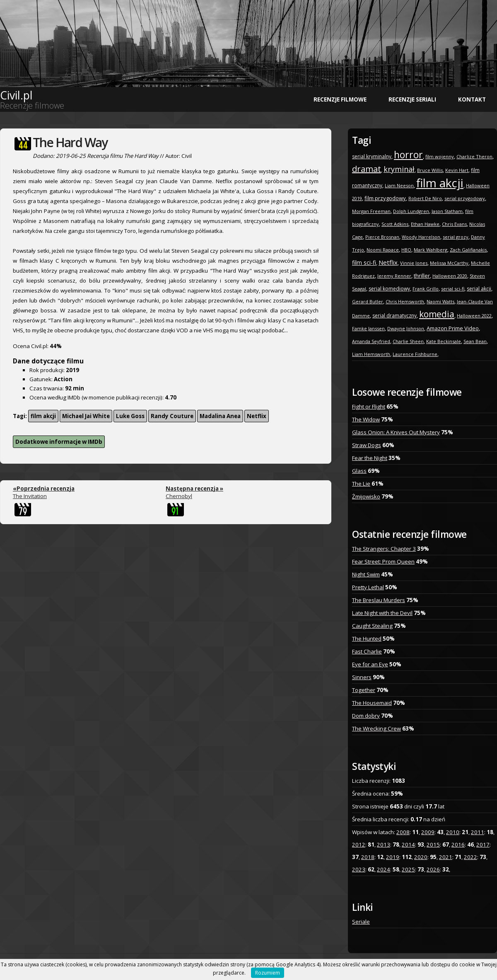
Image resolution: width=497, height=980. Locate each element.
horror (408, 155)
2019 (393, 857)
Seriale (361, 922)
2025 (408, 869)
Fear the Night (370, 458)
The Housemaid (372, 703)
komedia (437, 314)
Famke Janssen (368, 328)
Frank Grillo (426, 289)
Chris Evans (454, 224)
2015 (433, 844)
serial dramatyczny (394, 316)
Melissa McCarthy (449, 263)
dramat (367, 169)
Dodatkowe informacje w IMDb (59, 442)
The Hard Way (70, 142)
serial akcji (479, 289)
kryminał (399, 169)
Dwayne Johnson (406, 328)
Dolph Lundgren (411, 211)
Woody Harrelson (421, 237)
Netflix (257, 416)
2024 (384, 869)
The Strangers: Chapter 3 (384, 549)
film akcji (43, 416)
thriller (422, 276)
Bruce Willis (430, 170)
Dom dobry (366, 716)
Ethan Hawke (425, 224)
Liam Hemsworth (371, 354)
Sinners (362, 677)
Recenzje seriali (412, 99)
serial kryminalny (372, 156)
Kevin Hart (457, 170)
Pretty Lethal (368, 587)
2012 (359, 844)
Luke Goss (130, 416)
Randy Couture (172, 416)
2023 (359, 869)
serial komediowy (389, 289)
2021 (446, 857)
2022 (470, 857)
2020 (421, 857)
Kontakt (472, 99)
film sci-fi (364, 263)
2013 (384, 844)
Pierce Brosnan (382, 237)
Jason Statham (447, 211)
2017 (483, 844)
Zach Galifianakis (468, 250)
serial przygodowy (465, 198)
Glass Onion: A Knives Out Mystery (396, 432)
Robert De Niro (425, 198)
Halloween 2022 (474, 316)
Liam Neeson (399, 185)
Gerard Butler (368, 301)
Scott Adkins (395, 224)
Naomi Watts (440, 301)
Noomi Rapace (383, 250)
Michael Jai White (86, 416)
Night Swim (366, 574)
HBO (406, 250)
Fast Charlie (367, 651)
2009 (428, 832)
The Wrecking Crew (376, 728)
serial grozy (456, 237)
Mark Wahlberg (431, 250)
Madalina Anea (220, 416)
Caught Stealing (372, 626)
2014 (408, 844)
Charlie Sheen (408, 341)
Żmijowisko (366, 496)
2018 (368, 857)
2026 (433, 869)
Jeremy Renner (394, 276)
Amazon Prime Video (453, 328)
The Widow (366, 419)
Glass (359, 471)
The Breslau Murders (379, 600)
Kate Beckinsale (444, 341)
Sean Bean (475, 341)
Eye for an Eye (370, 664)
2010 (453, 832)
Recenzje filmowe (340, 99)
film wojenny (440, 156)
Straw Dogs (367, 445)
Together (364, 690)
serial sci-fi (453, 289)
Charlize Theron (474, 156)
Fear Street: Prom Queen (383, 561)
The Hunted (367, 639)
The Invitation (44, 492)
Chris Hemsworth (405, 301)
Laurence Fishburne (415, 354)
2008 (403, 832)
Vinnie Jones (414, 263)
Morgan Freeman (371, 211)
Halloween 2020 (450, 276)
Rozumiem (268, 973)
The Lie (361, 484)
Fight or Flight (369, 407)
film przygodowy (385, 198)
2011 (478, 832)
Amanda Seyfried (371, 341)
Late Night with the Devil (382, 613)
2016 (458, 844)
